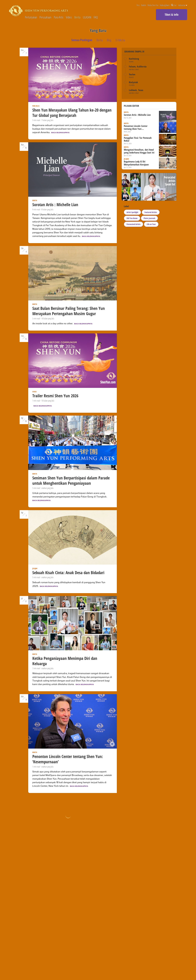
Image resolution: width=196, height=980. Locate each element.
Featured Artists (151, 212)
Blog (109, 40)
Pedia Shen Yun (153, 5)
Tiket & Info (172, 15)
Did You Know (132, 218)
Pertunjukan (31, 17)
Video (69, 17)
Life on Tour (151, 224)
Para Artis (59, 17)
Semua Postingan (82, 40)
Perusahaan (45, 17)
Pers (138, 5)
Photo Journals (149, 218)
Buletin (144, 5)
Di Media (120, 40)
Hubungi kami (165, 5)
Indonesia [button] (183, 5)
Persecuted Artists (134, 224)
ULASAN (87, 17)
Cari (174, 5)
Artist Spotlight (132, 212)
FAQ (96, 17)
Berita (77, 17)
